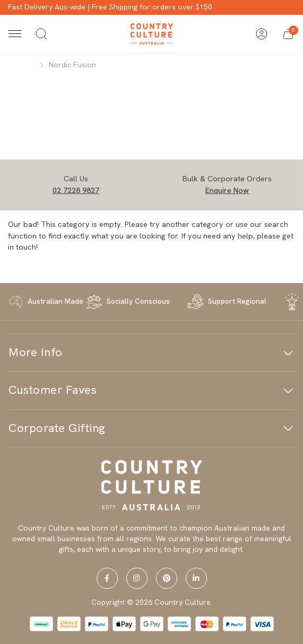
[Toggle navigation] (15, 34)
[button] (288, 34)
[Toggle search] (41, 34)
